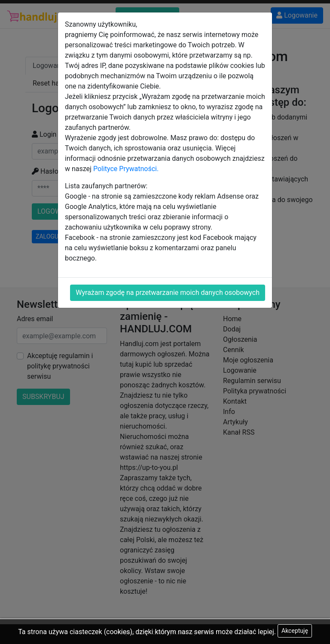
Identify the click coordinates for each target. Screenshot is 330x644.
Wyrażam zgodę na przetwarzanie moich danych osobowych (168, 293)
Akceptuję (295, 631)
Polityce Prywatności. (126, 169)
